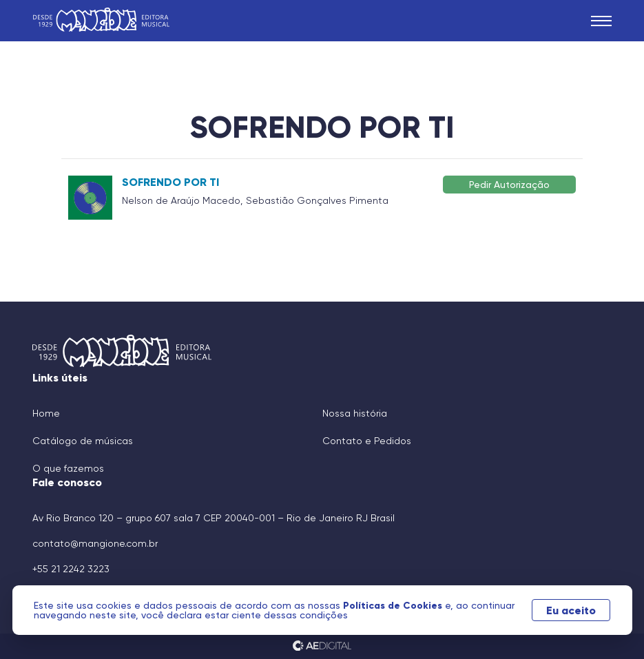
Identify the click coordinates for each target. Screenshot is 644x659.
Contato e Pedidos (367, 441)
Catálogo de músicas (83, 441)
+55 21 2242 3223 (71, 569)
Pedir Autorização (509, 184)
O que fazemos (68, 468)
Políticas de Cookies (394, 605)
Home (46, 413)
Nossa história (355, 413)
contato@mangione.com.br (95, 543)
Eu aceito (571, 610)
